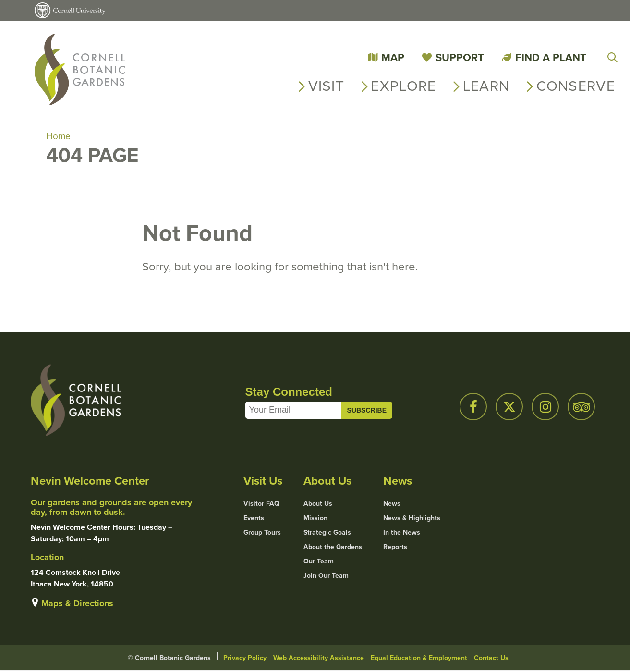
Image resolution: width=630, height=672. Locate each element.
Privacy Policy (245, 660)
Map (393, 57)
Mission (315, 520)
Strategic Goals (327, 534)
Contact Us (491, 660)
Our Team (319, 563)
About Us (318, 505)
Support (460, 57)
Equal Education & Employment (419, 660)
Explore (403, 86)
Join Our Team (326, 577)
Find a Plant (551, 57)
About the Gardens (333, 549)
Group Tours (262, 534)
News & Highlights (412, 520)
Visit (327, 86)
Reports (395, 549)
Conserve (576, 86)
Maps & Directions (77, 605)
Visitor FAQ (261, 505)
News (392, 505)
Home (59, 137)
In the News (402, 534)
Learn (486, 86)
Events (254, 520)
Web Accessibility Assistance (319, 660)
